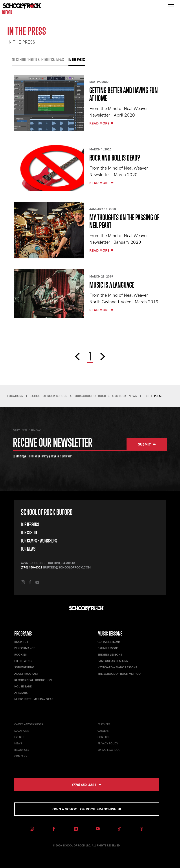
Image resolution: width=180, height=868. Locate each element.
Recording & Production (33, 680)
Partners (104, 724)
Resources (22, 750)
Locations (22, 731)
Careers (103, 731)
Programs (23, 634)
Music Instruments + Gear (34, 699)
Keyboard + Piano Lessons (117, 667)
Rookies (20, 654)
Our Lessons (30, 524)
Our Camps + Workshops (39, 541)
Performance (25, 648)
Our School (29, 533)
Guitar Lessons (109, 642)
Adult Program (26, 674)
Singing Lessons (110, 654)
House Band (23, 686)
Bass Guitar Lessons (113, 661)
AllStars (21, 693)
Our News (28, 549)
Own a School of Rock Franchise (87, 809)
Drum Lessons (108, 648)
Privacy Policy (108, 743)
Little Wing (23, 661)
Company (21, 756)
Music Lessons (110, 634)
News (18, 743)
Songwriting (24, 667)
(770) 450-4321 (32, 567)
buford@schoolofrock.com (67, 567)
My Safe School (109, 750)
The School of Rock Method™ (120, 674)
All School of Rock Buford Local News (38, 60)
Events (19, 737)
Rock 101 (21, 642)
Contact (104, 737)
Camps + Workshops (29, 724)
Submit (147, 444)
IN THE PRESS (77, 60)
